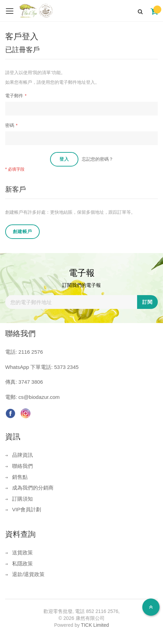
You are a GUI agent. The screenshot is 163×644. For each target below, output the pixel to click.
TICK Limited (95, 625)
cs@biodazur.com (39, 397)
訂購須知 (22, 499)
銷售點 (20, 477)
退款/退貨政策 (28, 574)
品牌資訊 (22, 455)
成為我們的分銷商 (33, 488)
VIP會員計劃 (27, 509)
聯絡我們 (22, 466)
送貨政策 (22, 552)
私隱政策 (22, 563)
